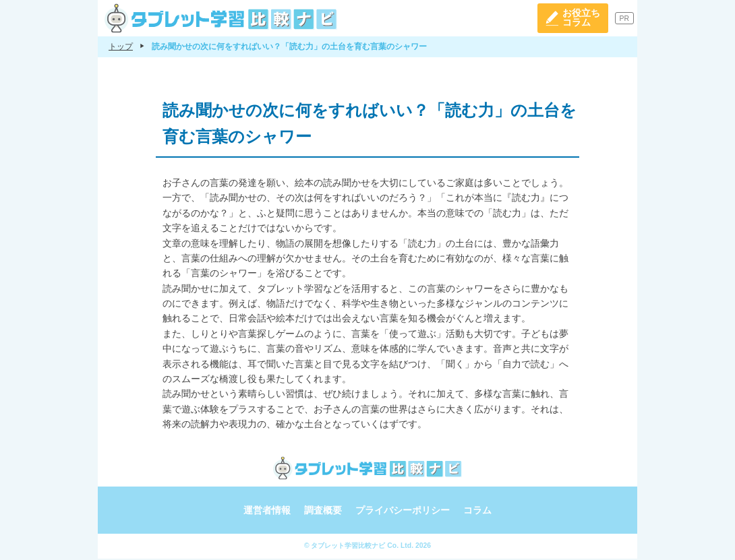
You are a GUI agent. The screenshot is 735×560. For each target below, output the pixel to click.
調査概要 (323, 512)
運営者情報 (267, 512)
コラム (477, 512)
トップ (121, 48)
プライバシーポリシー (403, 512)
